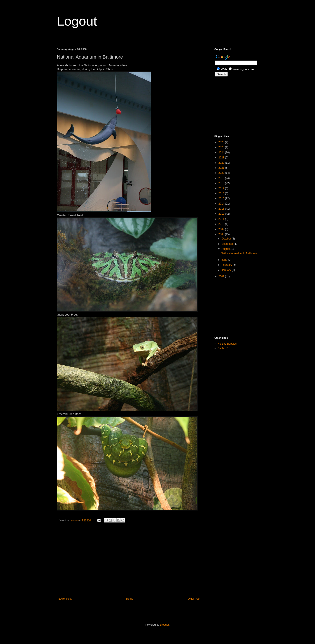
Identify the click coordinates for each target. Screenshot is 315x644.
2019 (222, 178)
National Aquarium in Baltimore (239, 253)
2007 (222, 276)
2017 (222, 188)
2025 (222, 147)
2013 (222, 209)
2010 (222, 224)
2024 (222, 153)
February (227, 265)
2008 (222, 234)
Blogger (164, 625)
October (227, 239)
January (227, 270)
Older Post (194, 599)
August (226, 249)
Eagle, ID (223, 348)
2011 (222, 219)
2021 (222, 168)
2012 (222, 214)
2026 (222, 142)
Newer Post (65, 599)
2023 (222, 158)
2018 (222, 183)
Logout (77, 21)
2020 (222, 173)
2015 (222, 198)
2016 (222, 193)
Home (130, 599)
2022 (222, 163)
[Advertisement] (129, 561)
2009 (222, 229)
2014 (222, 204)
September (228, 244)
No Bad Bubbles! (227, 344)
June (225, 260)
